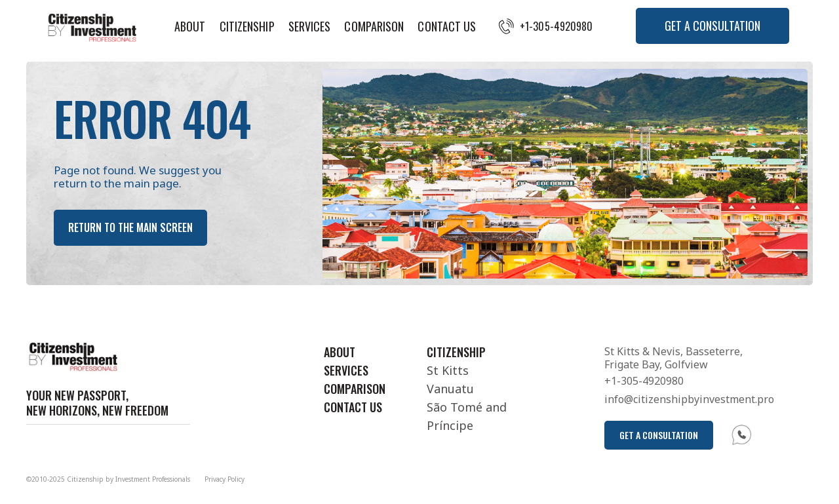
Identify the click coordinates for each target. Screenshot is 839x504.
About (190, 26)
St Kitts (448, 370)
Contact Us (447, 26)
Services (310, 26)
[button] (712, 26)
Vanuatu (450, 389)
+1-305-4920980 (556, 26)
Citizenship (247, 26)
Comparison (374, 26)
